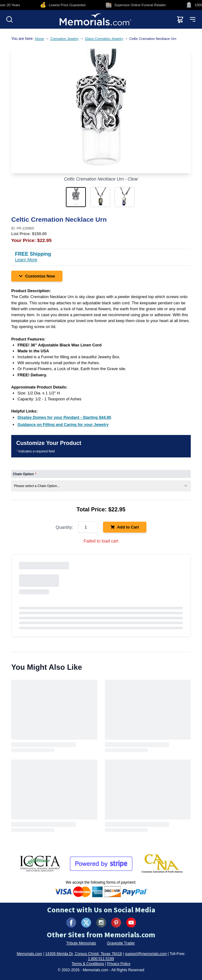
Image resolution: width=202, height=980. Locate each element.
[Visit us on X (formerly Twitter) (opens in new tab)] (86, 923)
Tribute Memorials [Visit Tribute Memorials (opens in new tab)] (81, 943)
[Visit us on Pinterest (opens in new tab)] (116, 923)
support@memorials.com (146, 954)
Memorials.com (29, 954)
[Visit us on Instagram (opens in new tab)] (101, 923)
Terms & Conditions (88, 964)
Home (39, 39)
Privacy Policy (119, 964)
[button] (77, 197)
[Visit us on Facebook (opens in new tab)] (71, 923)
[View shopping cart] (180, 19)
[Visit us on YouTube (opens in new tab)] (131, 923)
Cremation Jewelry (64, 39)
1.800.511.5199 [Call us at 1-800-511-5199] (101, 959)
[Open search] (9, 19)
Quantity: (64, 527)
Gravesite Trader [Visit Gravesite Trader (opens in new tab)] (121, 943)
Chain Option (25, 474)
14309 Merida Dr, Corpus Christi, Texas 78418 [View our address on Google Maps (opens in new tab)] (84, 954)
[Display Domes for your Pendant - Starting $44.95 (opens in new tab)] (64, 417)
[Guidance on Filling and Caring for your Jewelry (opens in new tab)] (63, 425)
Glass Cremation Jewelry (104, 39)
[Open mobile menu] (193, 19)
